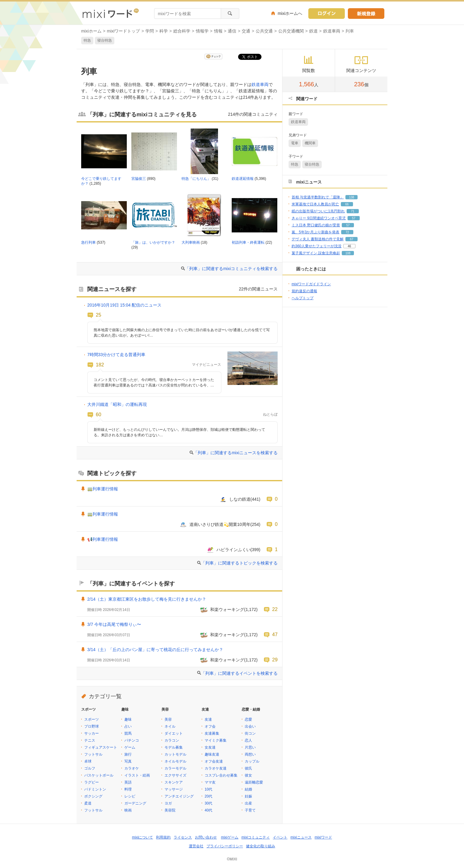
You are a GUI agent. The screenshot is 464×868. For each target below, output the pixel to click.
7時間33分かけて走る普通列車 (116, 355)
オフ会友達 (214, 761)
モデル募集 (174, 747)
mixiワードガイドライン (311, 284)
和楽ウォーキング (227, 609)
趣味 (128, 719)
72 (347, 232)
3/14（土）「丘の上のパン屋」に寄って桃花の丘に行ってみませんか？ (155, 650)
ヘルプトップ (303, 298)
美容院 (170, 810)
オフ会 (210, 726)
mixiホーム (91, 31)
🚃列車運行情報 (103, 489)
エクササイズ (175, 775)
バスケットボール (99, 775)
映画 (128, 810)
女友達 (210, 747)
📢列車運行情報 (103, 539)
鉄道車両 (332, 31)
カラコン (172, 740)
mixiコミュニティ (256, 837)
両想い (250, 754)
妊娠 (248, 796)
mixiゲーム (230, 837)
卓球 (88, 761)
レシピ (130, 796)
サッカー (92, 733)
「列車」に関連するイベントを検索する (239, 673)
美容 (168, 719)
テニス (90, 740)
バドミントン (95, 789)
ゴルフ (90, 768)
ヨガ (168, 803)
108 (348, 253)
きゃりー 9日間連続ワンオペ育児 (319, 218)
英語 (128, 782)
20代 (208, 796)
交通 (246, 31)
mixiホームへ (290, 13)
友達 (208, 719)
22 (275, 609)
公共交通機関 (291, 31)
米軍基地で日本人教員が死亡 (315, 204)
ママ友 (210, 782)
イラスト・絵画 (137, 775)
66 (347, 204)
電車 (295, 143)
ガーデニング (135, 803)
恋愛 (248, 719)
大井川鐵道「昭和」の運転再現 (117, 404)
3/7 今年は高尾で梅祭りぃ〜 (114, 624)
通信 (232, 31)
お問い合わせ (206, 837)
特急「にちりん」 (196, 179)
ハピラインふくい (234, 550)
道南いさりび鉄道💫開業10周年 (220, 524)
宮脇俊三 (139, 179)
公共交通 (264, 31)
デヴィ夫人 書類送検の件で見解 (318, 239)
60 (99, 414)
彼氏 (248, 768)
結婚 (248, 789)
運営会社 (196, 846)
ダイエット (174, 733)
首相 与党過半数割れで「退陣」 (318, 197)
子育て (250, 810)
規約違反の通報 (304, 291)
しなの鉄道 (240, 499)
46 (349, 246)
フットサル (93, 754)
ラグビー (92, 782)
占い (128, 726)
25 (99, 315)
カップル (252, 761)
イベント (280, 837)
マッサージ (174, 789)
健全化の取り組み (261, 846)
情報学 (202, 31)
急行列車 (88, 242)
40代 (208, 810)
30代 (208, 803)
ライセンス (183, 837)
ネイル (170, 726)
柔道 (88, 803)
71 (353, 211)
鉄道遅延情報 (243, 179)
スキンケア (174, 782)
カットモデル (175, 754)
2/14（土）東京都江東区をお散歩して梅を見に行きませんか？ (147, 599)
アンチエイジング (179, 796)
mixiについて (142, 837)
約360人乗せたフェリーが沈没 (317, 246)
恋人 (248, 740)
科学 (164, 31)
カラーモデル (175, 768)
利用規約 (163, 837)
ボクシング (93, 796)
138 (352, 197)
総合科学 (182, 31)
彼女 (248, 775)
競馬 (128, 733)
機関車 (310, 143)
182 (100, 365)
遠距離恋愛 (254, 782)
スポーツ (92, 719)
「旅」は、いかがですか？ (153, 242)
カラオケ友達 (216, 768)
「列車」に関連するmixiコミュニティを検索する (231, 269)
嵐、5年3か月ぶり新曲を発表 (315, 232)
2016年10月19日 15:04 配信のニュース (124, 305)
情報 (218, 31)
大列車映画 (191, 242)
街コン (250, 733)
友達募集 (212, 733)
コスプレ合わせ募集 (221, 775)
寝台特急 (105, 40)
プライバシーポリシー (225, 846)
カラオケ (132, 768)
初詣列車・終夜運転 (248, 242)
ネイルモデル (175, 761)
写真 (128, 761)
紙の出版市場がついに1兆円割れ (318, 211)
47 (275, 634)
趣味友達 (212, 754)
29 (275, 660)
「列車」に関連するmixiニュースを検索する (235, 453)
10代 (208, 789)
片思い (250, 747)
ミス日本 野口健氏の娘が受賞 (316, 225)
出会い (250, 726)
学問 (150, 31)
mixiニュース (301, 837)
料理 (128, 789)
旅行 (128, 754)
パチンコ (132, 740)
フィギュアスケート (101, 747)
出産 (248, 803)
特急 (87, 40)
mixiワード (323, 837)
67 (352, 239)
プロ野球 (92, 726)
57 (353, 218)
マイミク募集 (216, 740)
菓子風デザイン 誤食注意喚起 (316, 253)
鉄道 (313, 31)
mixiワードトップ (124, 31)
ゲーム (130, 747)
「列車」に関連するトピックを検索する (239, 563)
